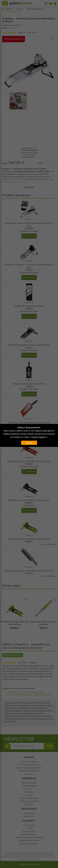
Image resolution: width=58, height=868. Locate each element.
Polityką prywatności (12, 434)
